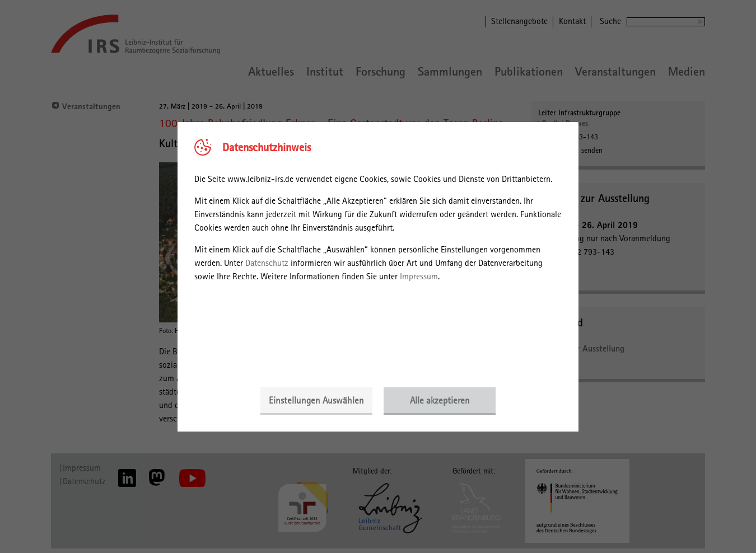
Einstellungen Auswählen (316, 400)
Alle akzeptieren (440, 400)
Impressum (419, 276)
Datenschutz (267, 263)
